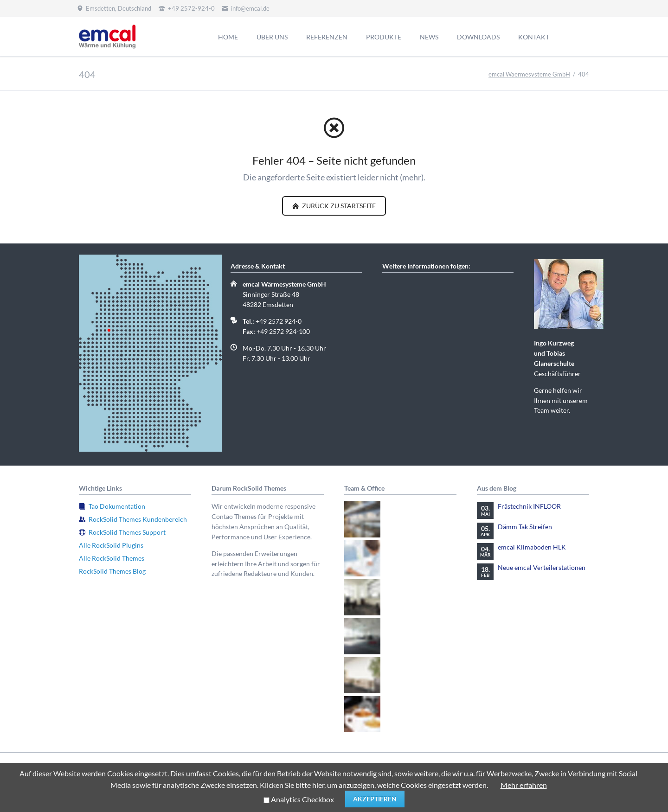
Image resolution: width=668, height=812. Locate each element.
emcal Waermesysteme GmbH (529, 74)
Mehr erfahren (524, 785)
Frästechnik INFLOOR (529, 506)
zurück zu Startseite (338, 206)
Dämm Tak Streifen (525, 527)
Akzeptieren (375, 799)
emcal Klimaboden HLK (532, 547)
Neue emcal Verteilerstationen (542, 567)
